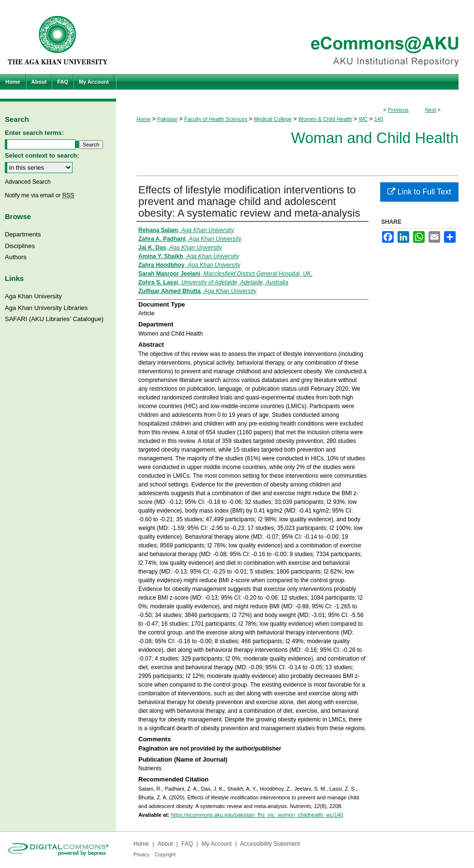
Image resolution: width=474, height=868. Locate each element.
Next (431, 110)
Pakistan (167, 119)
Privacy (141, 855)
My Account (217, 844)
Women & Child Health (325, 119)
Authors (16, 257)
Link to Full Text (419, 192)
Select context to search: (42, 155)
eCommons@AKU (295, 37)
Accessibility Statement (270, 844)
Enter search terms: (34, 133)
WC (363, 119)
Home (143, 119)
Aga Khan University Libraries (46, 308)
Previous (398, 110)
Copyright (165, 855)
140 (379, 119)
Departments (23, 234)
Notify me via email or (39, 195)
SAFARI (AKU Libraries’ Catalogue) (54, 319)
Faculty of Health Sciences (216, 119)
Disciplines (20, 246)
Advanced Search (28, 182)
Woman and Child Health (375, 138)
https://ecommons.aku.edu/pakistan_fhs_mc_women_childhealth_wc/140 (257, 815)
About (165, 844)
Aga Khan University (33, 296)
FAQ (187, 844)
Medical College (273, 119)
